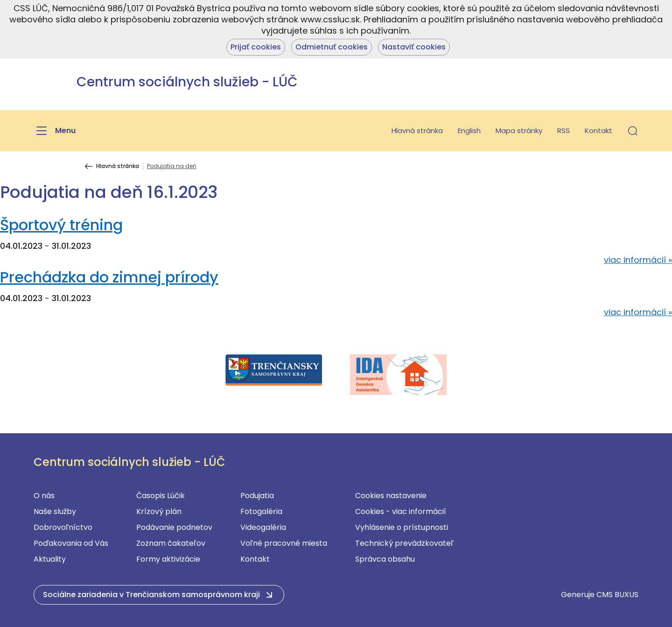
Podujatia (257, 496)
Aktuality (50, 559)
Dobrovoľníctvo (63, 527)
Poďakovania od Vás (71, 543)
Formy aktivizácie (168, 559)
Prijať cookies (256, 47)
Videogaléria (263, 527)
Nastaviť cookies (414, 47)
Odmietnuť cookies (332, 47)
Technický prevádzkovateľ (404, 543)
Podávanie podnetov (174, 527)
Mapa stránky (519, 130)
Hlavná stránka (417, 130)
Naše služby (55, 511)
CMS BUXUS (617, 595)
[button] (633, 131)
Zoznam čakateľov (171, 543)
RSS (563, 130)
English (469, 130)
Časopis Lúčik (161, 496)
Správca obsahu (385, 559)
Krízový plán (159, 511)
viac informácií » (638, 260)
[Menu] (55, 131)
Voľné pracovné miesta (284, 543)
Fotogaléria (261, 511)
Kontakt (598, 130)
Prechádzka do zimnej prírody (109, 277)
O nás (44, 496)
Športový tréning (61, 225)
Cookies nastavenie (391, 496)
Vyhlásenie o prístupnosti (402, 527)
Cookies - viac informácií (401, 511)
